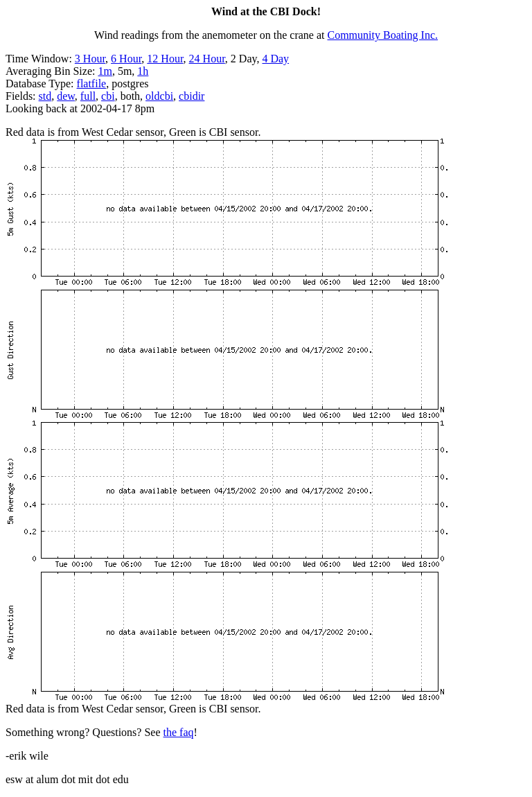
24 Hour (207, 59)
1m (105, 71)
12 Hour (165, 59)
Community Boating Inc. (383, 35)
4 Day (275, 59)
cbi (108, 96)
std (45, 96)
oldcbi (159, 96)
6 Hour (126, 59)
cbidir (192, 96)
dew (66, 96)
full (88, 96)
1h (143, 71)
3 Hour (90, 59)
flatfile (92, 84)
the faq (179, 732)
